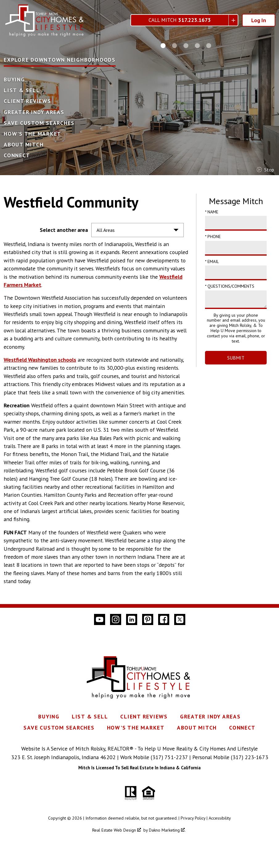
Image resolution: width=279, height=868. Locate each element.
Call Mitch (180, 20)
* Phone (213, 237)
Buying (14, 80)
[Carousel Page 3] (186, 46)
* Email (212, 261)
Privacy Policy (193, 818)
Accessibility (220, 818)
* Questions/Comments (230, 286)
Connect (17, 155)
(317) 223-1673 (250, 757)
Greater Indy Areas (34, 112)
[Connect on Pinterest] (148, 619)
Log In (259, 20)
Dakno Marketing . (167, 830)
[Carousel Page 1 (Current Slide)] (163, 46)
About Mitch (24, 145)
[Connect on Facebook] (164, 619)
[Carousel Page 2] (174, 46)
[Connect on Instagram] (116, 619)
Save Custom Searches (39, 123)
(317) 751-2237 (169, 757)
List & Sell (22, 90)
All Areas (106, 230)
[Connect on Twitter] (180, 619)
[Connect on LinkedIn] (132, 619)
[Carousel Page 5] (209, 46)
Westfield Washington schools (40, 360)
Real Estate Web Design (117, 830)
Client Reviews (27, 101)
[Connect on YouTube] (100, 619)
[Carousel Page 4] (197, 46)
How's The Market (33, 134)
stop (265, 170)
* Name (212, 212)
